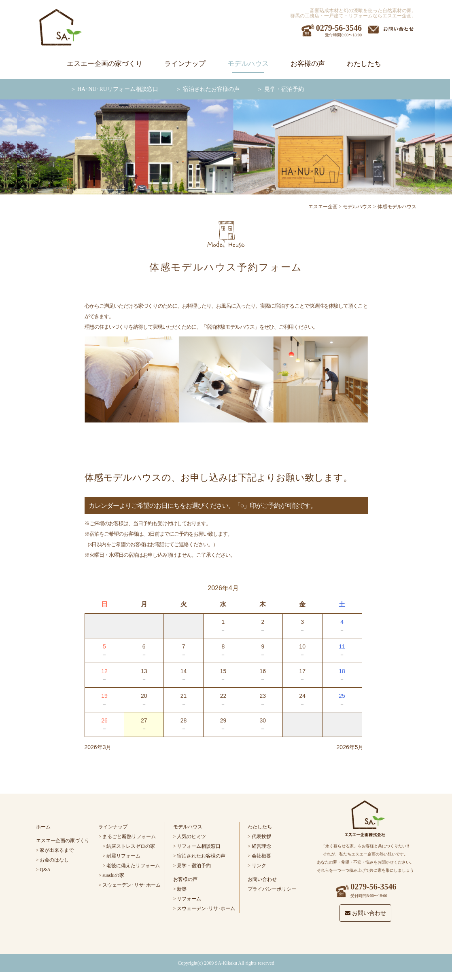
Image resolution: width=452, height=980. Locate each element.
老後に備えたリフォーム (133, 866)
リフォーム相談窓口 (199, 846)
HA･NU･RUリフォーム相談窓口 (118, 89)
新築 (182, 889)
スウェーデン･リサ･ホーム (132, 885)
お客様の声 (308, 64)
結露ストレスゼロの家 (131, 846)
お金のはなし (54, 860)
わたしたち (364, 64)
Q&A (45, 870)
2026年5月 (350, 747)
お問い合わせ (262, 879)
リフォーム (189, 899)
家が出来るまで (57, 850)
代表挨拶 (261, 836)
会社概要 (261, 856)
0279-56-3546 (339, 28)
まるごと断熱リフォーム (129, 836)
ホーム (43, 827)
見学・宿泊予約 (284, 89)
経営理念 (261, 846)
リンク (259, 866)
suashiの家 (113, 875)
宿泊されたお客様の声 (211, 89)
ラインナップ (185, 64)
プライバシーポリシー (272, 889)
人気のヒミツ (191, 836)
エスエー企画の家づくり (105, 64)
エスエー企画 (323, 207)
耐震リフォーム (123, 856)
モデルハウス (248, 64)
